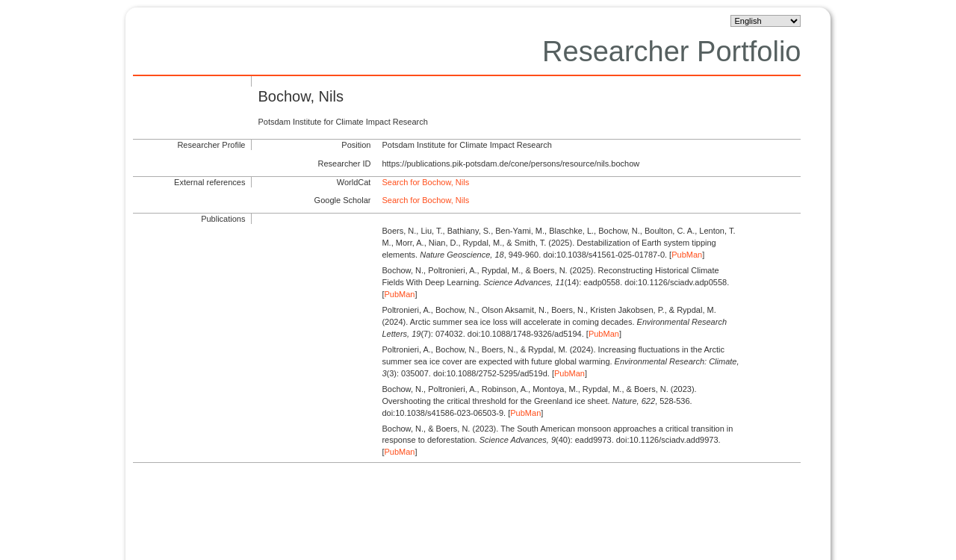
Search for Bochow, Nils (425, 182)
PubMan (687, 255)
